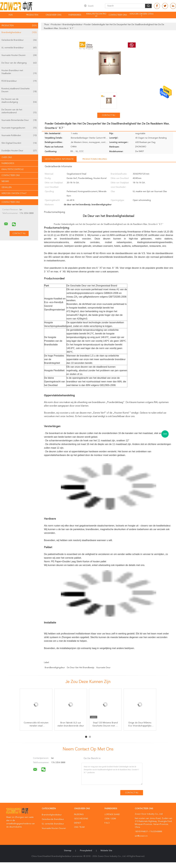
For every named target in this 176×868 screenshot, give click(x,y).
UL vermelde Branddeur (19, 48)
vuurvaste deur (103, 668)
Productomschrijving (95, 159)
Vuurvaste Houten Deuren (19, 55)
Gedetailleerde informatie (59, 159)
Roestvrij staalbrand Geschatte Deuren (19, 90)
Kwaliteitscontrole (96, 15)
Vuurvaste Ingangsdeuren (19, 128)
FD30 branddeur (19, 81)
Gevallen (7, 187)
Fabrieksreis (75, 15)
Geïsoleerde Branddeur (19, 40)
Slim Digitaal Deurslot (19, 143)
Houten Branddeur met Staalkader (19, 72)
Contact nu (109, 115)
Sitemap (68, 851)
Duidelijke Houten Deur (19, 151)
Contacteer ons (118, 15)
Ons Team (79, 827)
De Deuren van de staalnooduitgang (19, 101)
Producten (32, 15)
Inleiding (79, 814)
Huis (11, 15)
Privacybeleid (86, 851)
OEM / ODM (110, 819)
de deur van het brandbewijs (81, 668)
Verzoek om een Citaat (142, 15)
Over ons (7, 157)
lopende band (112, 814)
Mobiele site (106, 851)
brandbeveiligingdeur (55, 668)
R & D (107, 823)
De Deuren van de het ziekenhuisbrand (19, 111)
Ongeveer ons (54, 15)
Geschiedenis (81, 819)
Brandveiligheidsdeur (19, 32)
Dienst (78, 823)
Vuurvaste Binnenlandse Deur (19, 120)
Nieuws (5, 181)
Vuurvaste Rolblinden (19, 135)
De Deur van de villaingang (19, 63)
